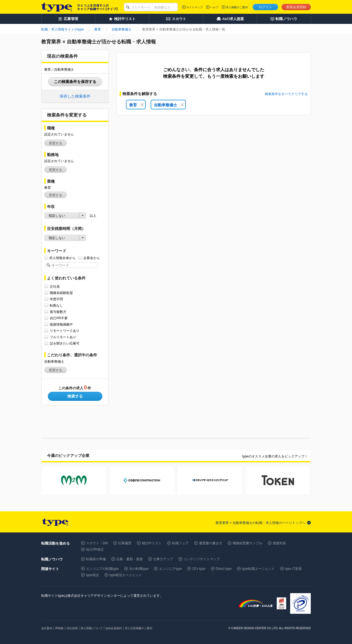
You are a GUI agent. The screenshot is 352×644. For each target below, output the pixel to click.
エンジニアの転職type (102, 569)
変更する (56, 143)
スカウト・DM (97, 543)
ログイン (265, 7)
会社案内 (47, 628)
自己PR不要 (59, 318)
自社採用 (72, 628)
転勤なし (56, 305)
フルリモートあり (63, 337)
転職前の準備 (96, 559)
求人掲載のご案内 (237, 7)
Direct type (224, 569)
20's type (199, 569)
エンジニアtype (170, 569)
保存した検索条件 (75, 96)
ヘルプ (214, 7)
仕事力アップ (163, 559)
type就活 (93, 575)
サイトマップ (194, 7)
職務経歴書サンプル (248, 543)
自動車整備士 (169, 105)
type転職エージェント (258, 569)
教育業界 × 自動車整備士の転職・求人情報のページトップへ (260, 523)
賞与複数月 (58, 312)
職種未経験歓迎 (61, 293)
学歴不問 (56, 299)
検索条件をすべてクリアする (286, 94)
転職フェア (180, 543)
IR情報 (59, 628)
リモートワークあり (65, 331)
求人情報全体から (62, 258)
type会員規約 (114, 628)
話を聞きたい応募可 (65, 343)
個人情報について (92, 628)
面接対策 (279, 543)
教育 (137, 105)
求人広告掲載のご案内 (139, 628)
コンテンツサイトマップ (202, 559)
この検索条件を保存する (75, 82)
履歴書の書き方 (211, 543)
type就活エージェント (126, 575)
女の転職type (139, 569)
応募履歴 (125, 543)
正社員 (55, 286)
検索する (75, 396)
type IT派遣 (294, 569)
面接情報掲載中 (61, 324)
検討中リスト (152, 543)
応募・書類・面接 (130, 559)
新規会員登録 (296, 7)
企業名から (92, 258)
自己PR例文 (95, 549)
